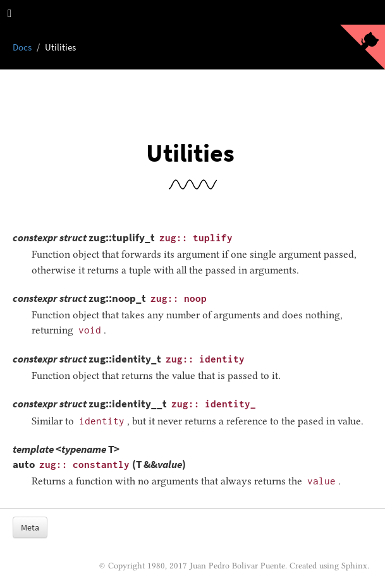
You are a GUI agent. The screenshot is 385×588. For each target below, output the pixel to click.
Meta (30, 527)
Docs (22, 47)
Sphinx (354, 565)
